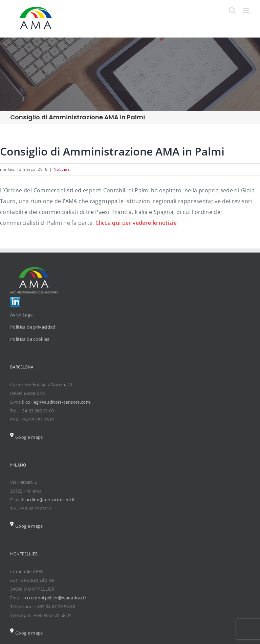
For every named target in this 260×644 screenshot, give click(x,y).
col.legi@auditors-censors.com (58, 402)
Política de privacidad (33, 327)
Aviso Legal (22, 315)
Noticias (62, 169)
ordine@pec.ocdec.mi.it (50, 500)
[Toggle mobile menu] (246, 10)
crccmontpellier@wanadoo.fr (56, 598)
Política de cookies (30, 339)
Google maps (27, 437)
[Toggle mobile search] (232, 10)
